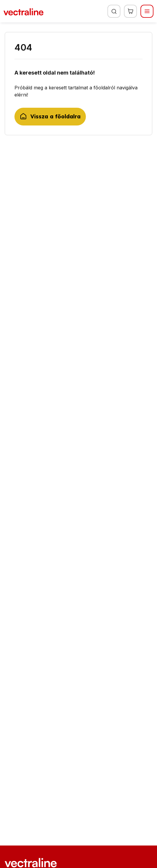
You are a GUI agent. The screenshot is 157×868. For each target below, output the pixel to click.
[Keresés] (114, 11)
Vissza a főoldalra (50, 117)
